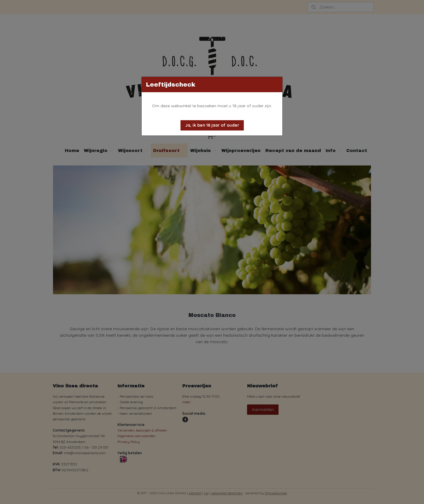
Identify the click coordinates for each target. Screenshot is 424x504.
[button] (212, 125)
